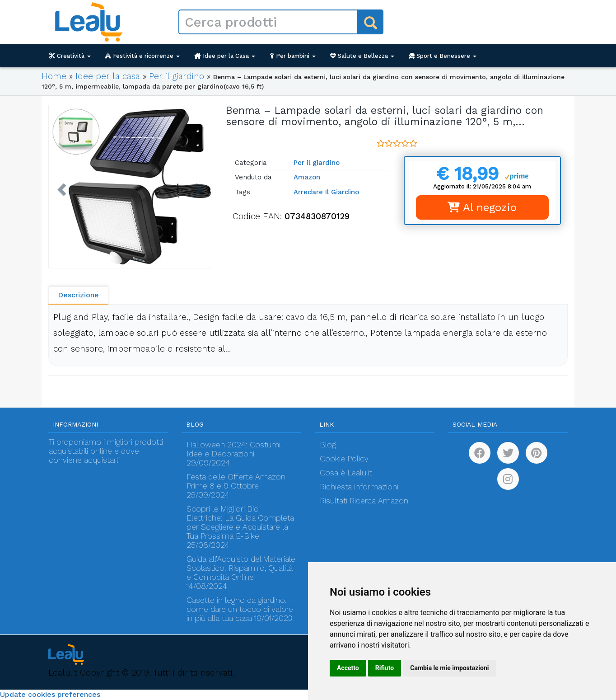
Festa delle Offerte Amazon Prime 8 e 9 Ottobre (236, 481)
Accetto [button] (348, 668)
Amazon (307, 177)
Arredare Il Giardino (326, 192)
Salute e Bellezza (362, 56)
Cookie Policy (344, 459)
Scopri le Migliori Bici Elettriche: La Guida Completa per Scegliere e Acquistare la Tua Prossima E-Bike (240, 522)
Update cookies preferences (50, 694)
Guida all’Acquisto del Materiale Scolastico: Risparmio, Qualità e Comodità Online (241, 568)
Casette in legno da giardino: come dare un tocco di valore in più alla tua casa (240, 609)
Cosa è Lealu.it (346, 473)
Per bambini (293, 56)
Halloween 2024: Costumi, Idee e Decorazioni (234, 449)
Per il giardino (177, 76)
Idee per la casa (108, 76)
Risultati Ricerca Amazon (364, 501)
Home (54, 76)
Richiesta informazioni (359, 487)
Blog (328, 445)
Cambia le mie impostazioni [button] (449, 668)
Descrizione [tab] (78, 295)
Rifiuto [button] (385, 668)
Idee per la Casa (225, 56)
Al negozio (482, 207)
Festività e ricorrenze (142, 56)
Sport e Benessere (443, 56)
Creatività (70, 56)
